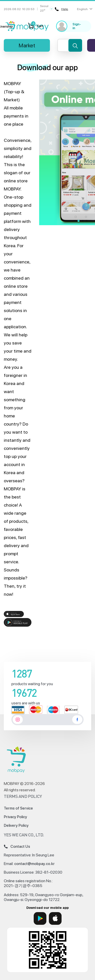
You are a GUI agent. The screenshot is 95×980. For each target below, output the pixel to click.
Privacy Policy (15, 817)
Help (61, 9)
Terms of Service (18, 808)
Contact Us (17, 847)
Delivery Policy (16, 825)
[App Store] (55, 918)
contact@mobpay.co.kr (34, 864)
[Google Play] (40, 918)
